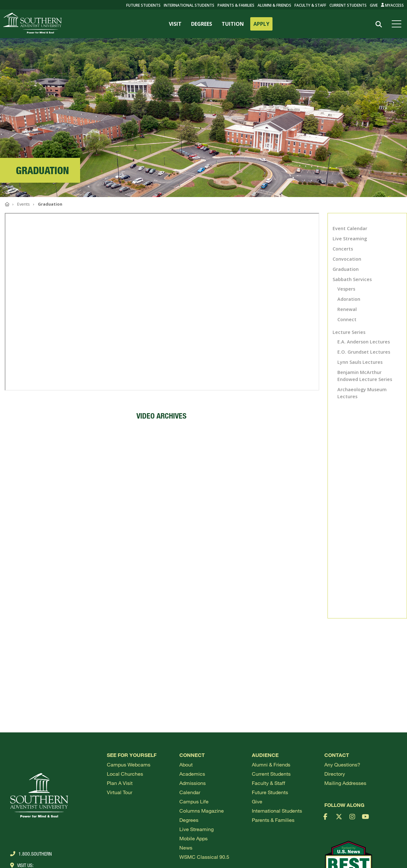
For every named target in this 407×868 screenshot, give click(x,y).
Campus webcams (129, 764)
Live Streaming (350, 239)
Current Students (348, 5)
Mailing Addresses (345, 783)
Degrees (189, 820)
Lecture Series (349, 332)
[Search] (379, 24)
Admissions (193, 783)
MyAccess (393, 5)
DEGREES (202, 24)
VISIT (175, 24)
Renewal (347, 309)
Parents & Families (236, 5)
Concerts (343, 249)
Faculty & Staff (310, 5)
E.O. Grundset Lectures (364, 352)
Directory (335, 774)
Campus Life (194, 801)
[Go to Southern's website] (32, 24)
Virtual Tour (120, 792)
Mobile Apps (193, 838)
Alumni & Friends (274, 5)
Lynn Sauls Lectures (360, 362)
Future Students (270, 792)
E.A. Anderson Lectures (364, 342)
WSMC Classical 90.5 (204, 857)
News (186, 847)
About (186, 764)
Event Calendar (350, 228)
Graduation (346, 269)
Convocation (347, 259)
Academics (192, 774)
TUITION (233, 24)
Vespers (346, 289)
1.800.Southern (31, 854)
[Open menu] (398, 24)
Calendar (190, 792)
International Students (189, 5)
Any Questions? (342, 764)
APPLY (261, 24)
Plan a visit (120, 783)
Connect (347, 319)
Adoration (349, 299)
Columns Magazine (202, 811)
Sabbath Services (352, 279)
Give (374, 5)
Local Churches (125, 774)
